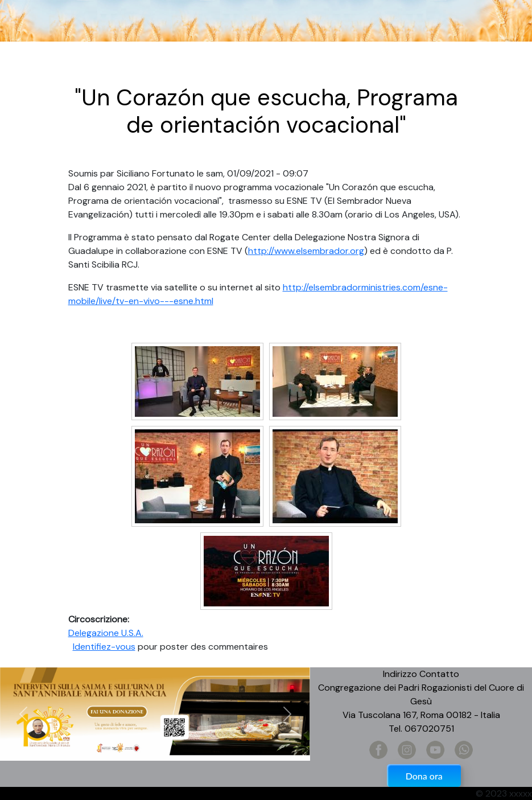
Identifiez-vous (104, 647)
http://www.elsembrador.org (306, 251)
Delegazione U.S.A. (106, 633)
